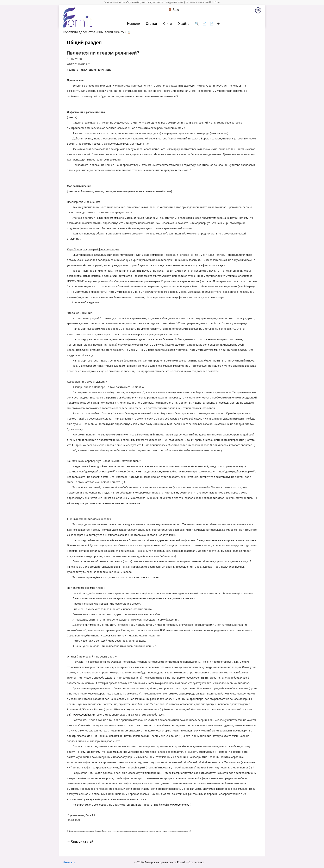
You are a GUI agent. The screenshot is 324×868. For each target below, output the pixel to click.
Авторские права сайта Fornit (165, 862)
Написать (69, 862)
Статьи (151, 24)
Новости (134, 24)
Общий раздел (84, 43)
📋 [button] (129, 32)
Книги (167, 24)
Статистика (196, 862)
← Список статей (80, 841)
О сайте (183, 24)
